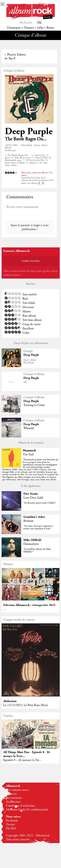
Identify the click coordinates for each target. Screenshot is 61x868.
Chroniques (14, 28)
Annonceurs (13, 802)
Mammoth (29, 450)
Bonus (50, 28)
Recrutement (14, 798)
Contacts (11, 794)
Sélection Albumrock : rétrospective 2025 (29, 605)
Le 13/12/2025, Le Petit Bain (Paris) (26, 705)
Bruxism (28, 521)
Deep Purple (29, 131)
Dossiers (29, 28)
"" (30, 472)
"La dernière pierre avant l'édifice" (40, 503)
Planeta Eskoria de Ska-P (15, 57)
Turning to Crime (34, 405)
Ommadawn (31, 544)
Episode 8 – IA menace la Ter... (22, 760)
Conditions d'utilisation (20, 806)
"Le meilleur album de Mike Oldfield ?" (37, 550)
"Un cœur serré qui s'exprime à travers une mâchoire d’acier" (38, 527)
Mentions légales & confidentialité (27, 810)
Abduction (10, 701)
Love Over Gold (33, 498)
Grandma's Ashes (34, 517)
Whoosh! (29, 428)
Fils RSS (11, 828)
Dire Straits (31, 494)
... (4, 609)
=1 (25, 382)
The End (28, 454)
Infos (40, 28)
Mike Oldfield (32, 540)
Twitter (10, 825)
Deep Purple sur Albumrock (31, 343)
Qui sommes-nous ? (18, 790)
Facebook (12, 821)
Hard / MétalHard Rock (30, 361)
